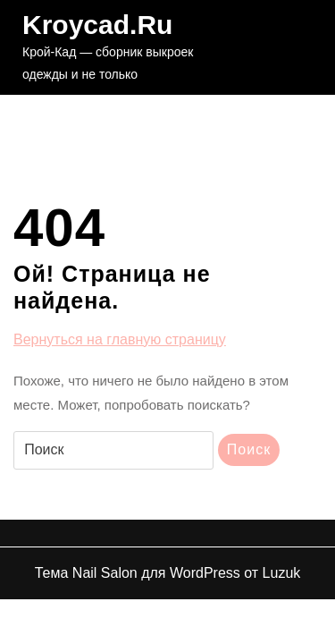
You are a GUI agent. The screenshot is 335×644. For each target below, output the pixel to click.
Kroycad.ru (97, 25)
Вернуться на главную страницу (120, 340)
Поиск (249, 449)
